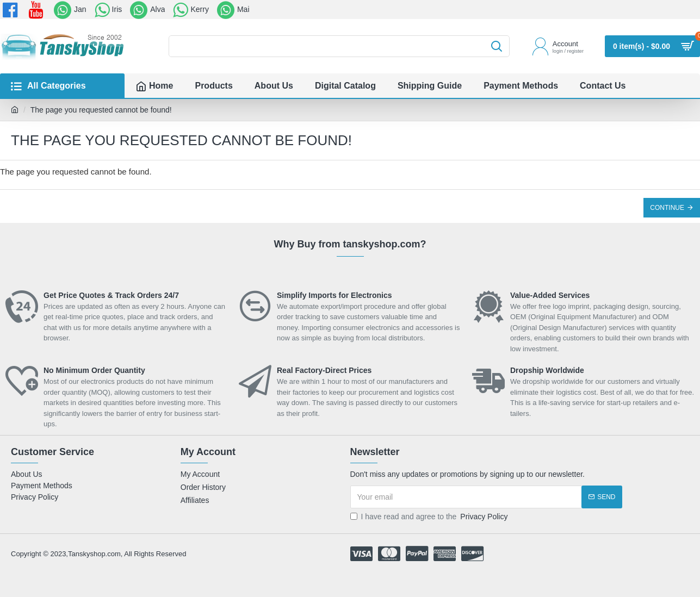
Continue (667, 208)
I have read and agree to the (430, 517)
